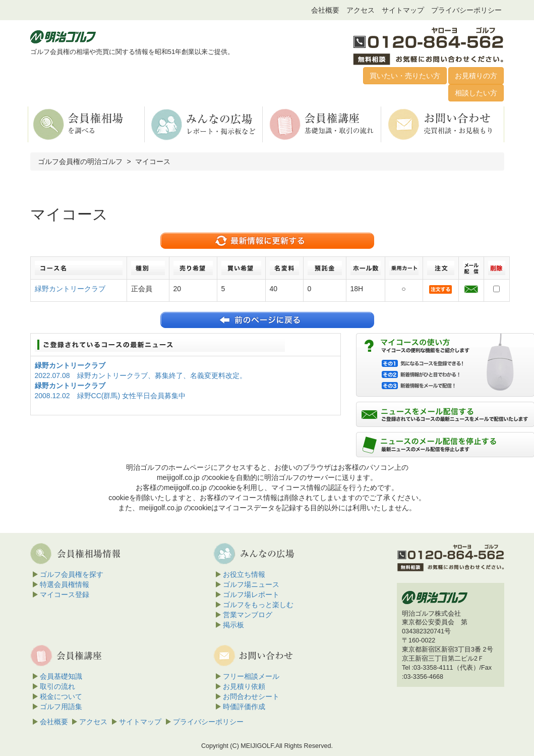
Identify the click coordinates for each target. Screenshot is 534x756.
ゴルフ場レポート (251, 595)
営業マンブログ (248, 615)
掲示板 (233, 625)
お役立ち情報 (244, 574)
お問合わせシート (251, 696)
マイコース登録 (65, 595)
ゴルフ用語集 (61, 707)
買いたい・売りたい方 (405, 76)
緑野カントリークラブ (70, 289)
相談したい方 (476, 93)
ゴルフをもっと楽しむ (258, 605)
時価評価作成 (244, 707)
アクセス (361, 10)
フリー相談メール (251, 676)
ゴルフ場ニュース (251, 584)
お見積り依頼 (244, 686)
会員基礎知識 (61, 676)
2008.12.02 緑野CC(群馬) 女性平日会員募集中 (110, 396)
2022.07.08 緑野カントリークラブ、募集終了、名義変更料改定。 (141, 375)
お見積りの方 (476, 76)
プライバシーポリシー (466, 10)
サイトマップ (403, 10)
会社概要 (325, 10)
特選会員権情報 (65, 584)
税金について (61, 696)
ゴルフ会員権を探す (72, 574)
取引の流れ (57, 686)
